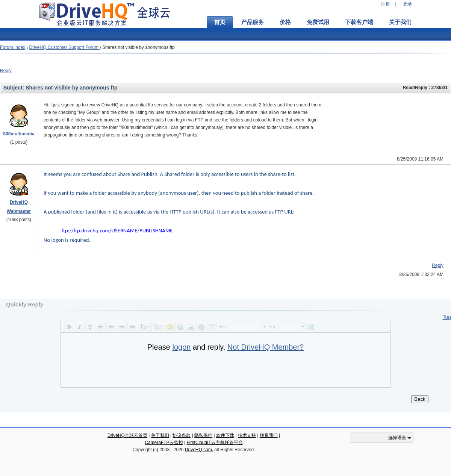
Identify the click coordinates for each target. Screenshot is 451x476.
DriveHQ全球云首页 (127, 435)
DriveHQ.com (198, 450)
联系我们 (269, 435)
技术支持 (247, 435)
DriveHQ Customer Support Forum (64, 47)
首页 (220, 22)
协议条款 (182, 435)
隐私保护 (203, 435)
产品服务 (253, 22)
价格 (285, 22)
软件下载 (225, 435)
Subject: (14, 88)
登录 (407, 4)
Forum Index (13, 47)
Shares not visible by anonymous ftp (138, 47)
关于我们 (400, 22)
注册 (386, 4)
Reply (6, 71)
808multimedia (19, 134)
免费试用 (318, 22)
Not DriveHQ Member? (266, 347)
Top (447, 317)
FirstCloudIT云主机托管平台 (214, 443)
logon (181, 347)
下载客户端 (359, 22)
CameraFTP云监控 (164, 443)
